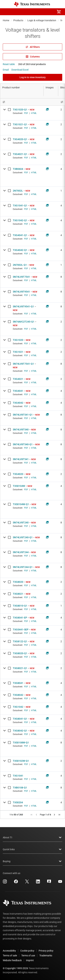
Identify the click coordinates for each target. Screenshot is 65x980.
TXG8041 (18, 683)
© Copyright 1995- (15, 968)
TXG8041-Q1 (20, 719)
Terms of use (28, 955)
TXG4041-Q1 (20, 235)
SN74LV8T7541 (21, 277)
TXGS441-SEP (21, 630)
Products (18, 20)
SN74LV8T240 (21, 523)
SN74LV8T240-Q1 (23, 537)
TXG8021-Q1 (20, 668)
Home (6, 20)
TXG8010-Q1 (20, 606)
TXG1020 (18, 340)
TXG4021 (18, 379)
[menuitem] (30, 12)
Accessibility (9, 951)
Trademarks (46, 955)
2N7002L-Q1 (20, 265)
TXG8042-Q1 (20, 731)
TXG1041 (18, 776)
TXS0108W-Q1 (21, 743)
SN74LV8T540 (21, 430)
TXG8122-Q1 (20, 641)
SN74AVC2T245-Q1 (24, 322)
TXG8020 (18, 582)
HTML (34, 113)
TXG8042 (18, 695)
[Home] (32, 4)
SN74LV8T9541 (21, 292)
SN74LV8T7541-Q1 (23, 364)
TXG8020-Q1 (20, 653)
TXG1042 (18, 707)
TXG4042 (18, 403)
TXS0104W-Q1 (21, 504)
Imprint (30, 960)
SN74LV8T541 (21, 459)
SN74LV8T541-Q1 (23, 415)
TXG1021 (18, 352)
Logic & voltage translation (42, 20)
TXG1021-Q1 (20, 124)
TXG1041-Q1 (20, 206)
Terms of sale (10, 955)
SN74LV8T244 (21, 552)
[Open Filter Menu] (22, 102)
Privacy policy (46, 951)
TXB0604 (18, 169)
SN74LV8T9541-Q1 (23, 306)
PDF (26, 113)
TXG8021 (18, 594)
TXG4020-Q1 (20, 139)
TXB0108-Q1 (20, 788)
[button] (6, 12)
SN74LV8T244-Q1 (23, 567)
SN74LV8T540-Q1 (23, 444)
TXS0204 (18, 802)
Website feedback (12, 960)
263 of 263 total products (32, 64)
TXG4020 (18, 474)
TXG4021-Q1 (20, 154)
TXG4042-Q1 (20, 250)
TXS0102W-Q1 (21, 761)
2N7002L (18, 191)
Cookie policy (27, 951)
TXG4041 (18, 391)
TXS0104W (19, 486)
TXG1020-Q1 (20, 110)
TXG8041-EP (20, 618)
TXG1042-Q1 (20, 220)
